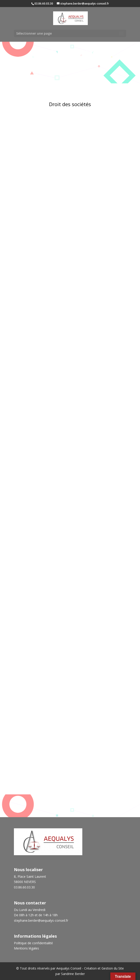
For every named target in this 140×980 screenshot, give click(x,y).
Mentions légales (26, 948)
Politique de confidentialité (33, 943)
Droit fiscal (70, 770)
